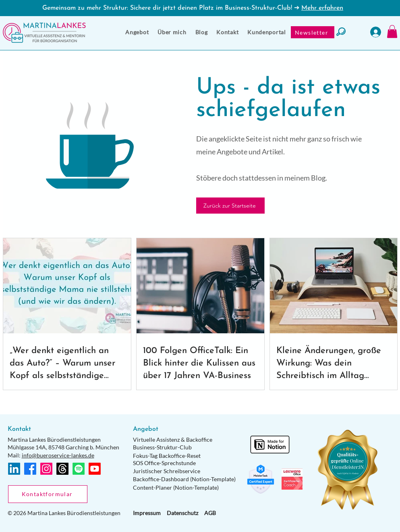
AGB (210, 513)
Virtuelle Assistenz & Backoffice (173, 440)
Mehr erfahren (322, 8)
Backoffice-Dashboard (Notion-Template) (184, 479)
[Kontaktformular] (48, 494)
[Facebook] (30, 469)
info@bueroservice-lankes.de (58, 455)
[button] (137, 32)
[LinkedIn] (14, 469)
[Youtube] (95, 469)
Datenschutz (182, 513)
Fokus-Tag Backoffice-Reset (167, 456)
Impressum (147, 513)
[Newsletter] (313, 32)
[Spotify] (79, 469)
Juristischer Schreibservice (167, 471)
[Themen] (62, 469)
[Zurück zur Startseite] (230, 206)
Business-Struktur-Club (162, 447)
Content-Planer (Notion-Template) (176, 487)
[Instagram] (46, 469)
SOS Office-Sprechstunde (164, 463)
